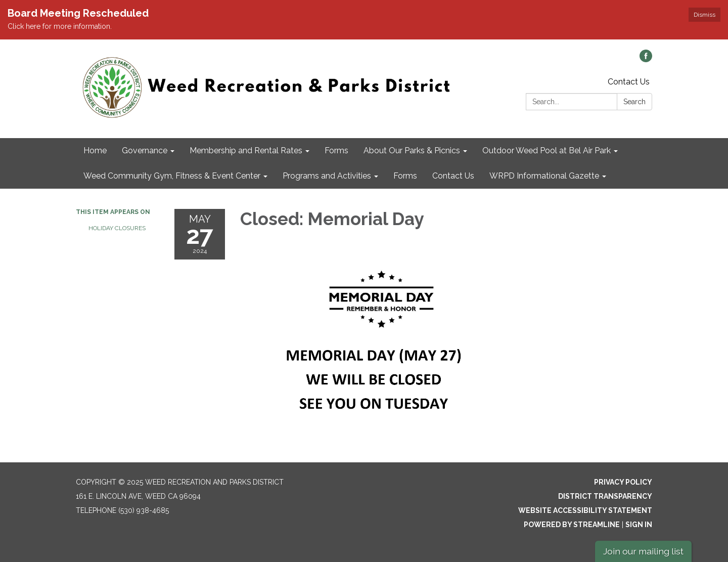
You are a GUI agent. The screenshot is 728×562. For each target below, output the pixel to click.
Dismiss (704, 15)
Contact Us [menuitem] (453, 176)
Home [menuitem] (95, 150)
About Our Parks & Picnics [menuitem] (412, 150)
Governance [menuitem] (145, 150)
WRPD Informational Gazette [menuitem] (544, 176)
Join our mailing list (643, 551)
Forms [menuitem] (336, 150)
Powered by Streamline (572, 525)
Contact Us (629, 82)
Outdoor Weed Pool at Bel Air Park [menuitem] (547, 150)
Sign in (639, 525)
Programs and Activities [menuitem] (327, 176)
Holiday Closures (117, 228)
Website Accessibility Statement (585, 510)
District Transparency (605, 496)
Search (634, 102)
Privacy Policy (623, 482)
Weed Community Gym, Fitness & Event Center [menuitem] (172, 176)
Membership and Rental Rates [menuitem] (246, 150)
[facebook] (646, 59)
